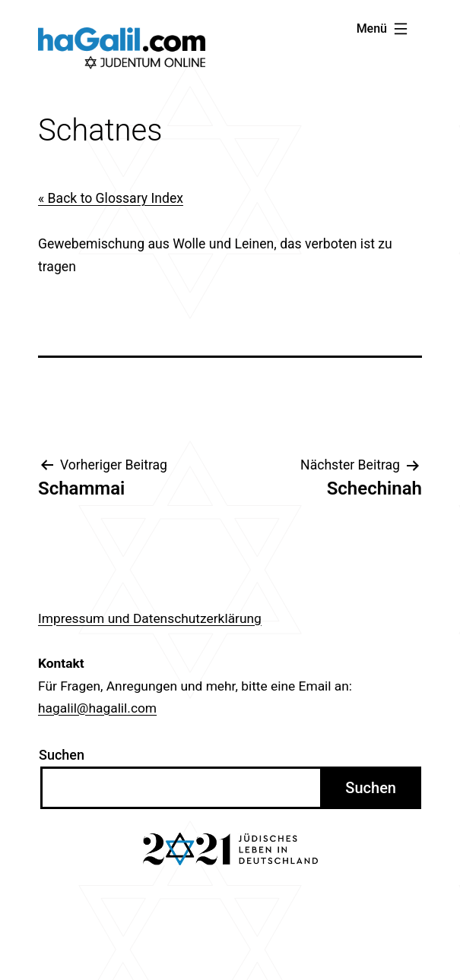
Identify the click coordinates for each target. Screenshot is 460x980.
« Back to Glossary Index (111, 198)
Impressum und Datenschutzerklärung (150, 618)
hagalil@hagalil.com (97, 708)
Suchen (62, 755)
